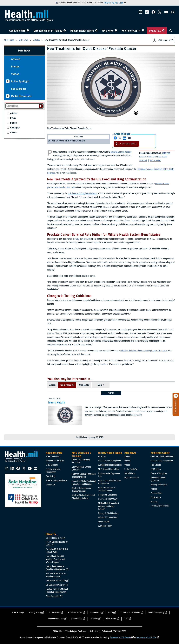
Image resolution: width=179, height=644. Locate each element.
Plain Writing (77, 619)
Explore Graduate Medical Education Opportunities (57, 591)
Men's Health (155, 160)
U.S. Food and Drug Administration (82, 193)
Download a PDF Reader (120, 637)
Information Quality (156, 613)
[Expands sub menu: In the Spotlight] (8, 81)
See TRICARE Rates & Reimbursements (56, 575)
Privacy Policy (35, 613)
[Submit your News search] (41, 106)
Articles (16, 59)
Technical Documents (160, 506)
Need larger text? (163, 40)
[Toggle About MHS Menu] (28, 31)
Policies (154, 489)
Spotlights (15, 128)
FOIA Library (156, 469)
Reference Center (131, 31)
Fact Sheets (156, 465)
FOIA (111, 613)
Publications (156, 497)
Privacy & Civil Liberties (108, 513)
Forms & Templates (159, 473)
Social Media (19, 89)
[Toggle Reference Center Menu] (143, 31)
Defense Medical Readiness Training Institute (84, 475)
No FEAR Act (54, 613)
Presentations (156, 493)
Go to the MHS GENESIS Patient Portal (57, 551)
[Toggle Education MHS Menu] (65, 31)
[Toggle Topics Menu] (96, 31)
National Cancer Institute (121, 152)
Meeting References (159, 485)
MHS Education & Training (48, 31)
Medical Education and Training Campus (82, 490)
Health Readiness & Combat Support (107, 489)
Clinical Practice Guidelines (162, 457)
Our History (51, 476)
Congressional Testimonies (162, 461)
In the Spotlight (20, 81)
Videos (15, 74)
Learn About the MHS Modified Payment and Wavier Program (55, 559)
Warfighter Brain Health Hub (110, 465)
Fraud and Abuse (75, 613)
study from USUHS (83, 239)
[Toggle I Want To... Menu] (163, 31)
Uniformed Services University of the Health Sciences (155, 157)
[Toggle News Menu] (116, 31)
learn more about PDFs (146, 637)
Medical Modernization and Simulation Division (83, 497)
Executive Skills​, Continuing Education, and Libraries (84, 483)
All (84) (52, 385)
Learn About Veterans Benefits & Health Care (56, 568)
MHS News (108, 31)
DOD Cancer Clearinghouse (110, 461)
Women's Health (105, 526)
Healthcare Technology (108, 499)
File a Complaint (53, 596)
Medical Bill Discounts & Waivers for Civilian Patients (108, 506)
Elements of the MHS (55, 461)
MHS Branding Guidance (56, 481)
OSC (126, 619)
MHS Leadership (53, 457)
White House (111, 619)
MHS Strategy (52, 465)
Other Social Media (126, 144)
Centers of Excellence (107, 495)
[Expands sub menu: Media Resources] (8, 96)
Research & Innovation (108, 517)
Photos (15, 66)
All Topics (102, 457)
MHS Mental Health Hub (108, 469)
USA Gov (94, 619)
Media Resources (21, 96)
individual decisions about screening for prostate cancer (144, 351)
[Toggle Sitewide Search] (171, 31)
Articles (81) (84, 385)
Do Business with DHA (55, 585)
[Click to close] (176, 396)
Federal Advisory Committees (53, 471)
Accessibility (95, 613)
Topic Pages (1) (67, 385)
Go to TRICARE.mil (54, 538)
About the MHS (17, 31)
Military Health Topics (82, 31)
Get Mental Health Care (56, 581)
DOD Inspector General (130, 613)
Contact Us (51, 485)
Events (13, 118)
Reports (154, 502)
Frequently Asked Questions (158, 479)
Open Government (56, 619)
